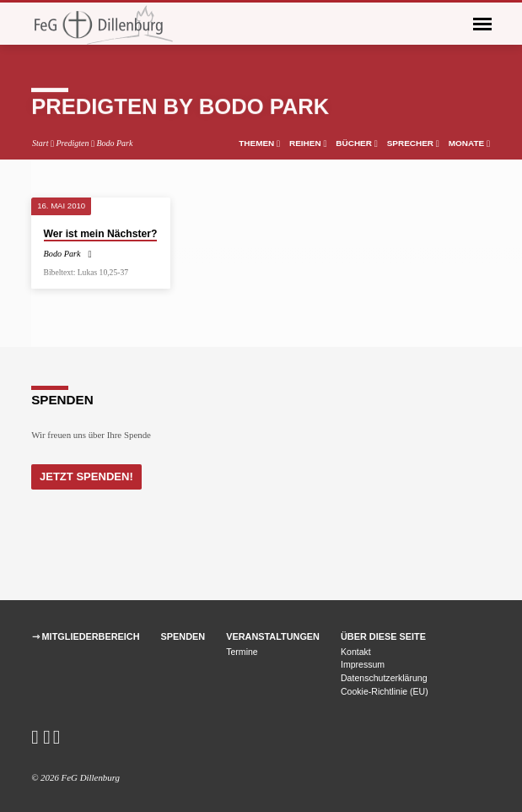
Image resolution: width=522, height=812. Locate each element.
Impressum (363, 664)
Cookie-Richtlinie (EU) (385, 691)
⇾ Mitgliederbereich (86, 636)
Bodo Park (114, 143)
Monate (469, 143)
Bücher (356, 143)
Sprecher (413, 143)
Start (40, 143)
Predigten (72, 143)
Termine (242, 652)
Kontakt (356, 652)
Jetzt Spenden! (86, 476)
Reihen (308, 143)
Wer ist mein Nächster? (101, 234)
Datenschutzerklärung (384, 678)
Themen (259, 143)
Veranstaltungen (273, 636)
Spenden (183, 636)
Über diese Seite (383, 636)
